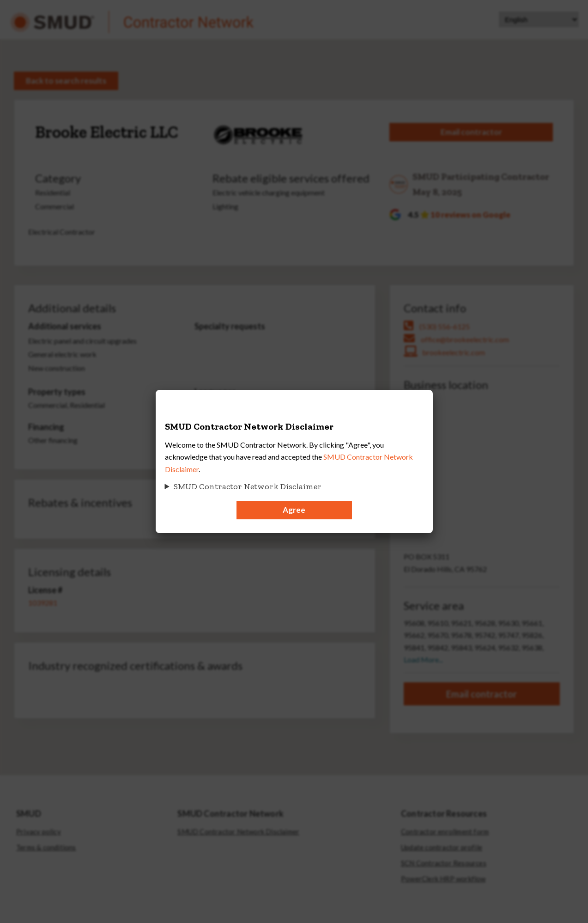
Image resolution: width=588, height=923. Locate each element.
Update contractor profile (442, 847)
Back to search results (66, 81)
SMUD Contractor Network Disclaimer (238, 832)
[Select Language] (539, 19)
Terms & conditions (46, 847)
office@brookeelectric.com (465, 339)
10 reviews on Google (470, 215)
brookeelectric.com (454, 352)
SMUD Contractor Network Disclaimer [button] (248, 486)
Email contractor (471, 132)
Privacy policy (39, 832)
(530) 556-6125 (445, 326)
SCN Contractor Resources (444, 863)
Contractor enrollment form (445, 832)
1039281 (43, 603)
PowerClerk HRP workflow (443, 879)
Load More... (423, 659)
